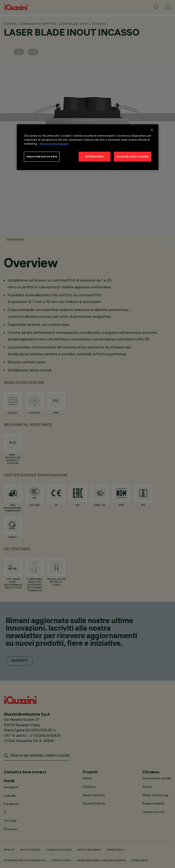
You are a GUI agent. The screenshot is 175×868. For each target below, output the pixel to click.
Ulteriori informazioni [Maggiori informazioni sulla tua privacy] (54, 144)
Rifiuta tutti (94, 156)
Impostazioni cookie (42, 156)
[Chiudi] (152, 130)
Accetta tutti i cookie (133, 156)
